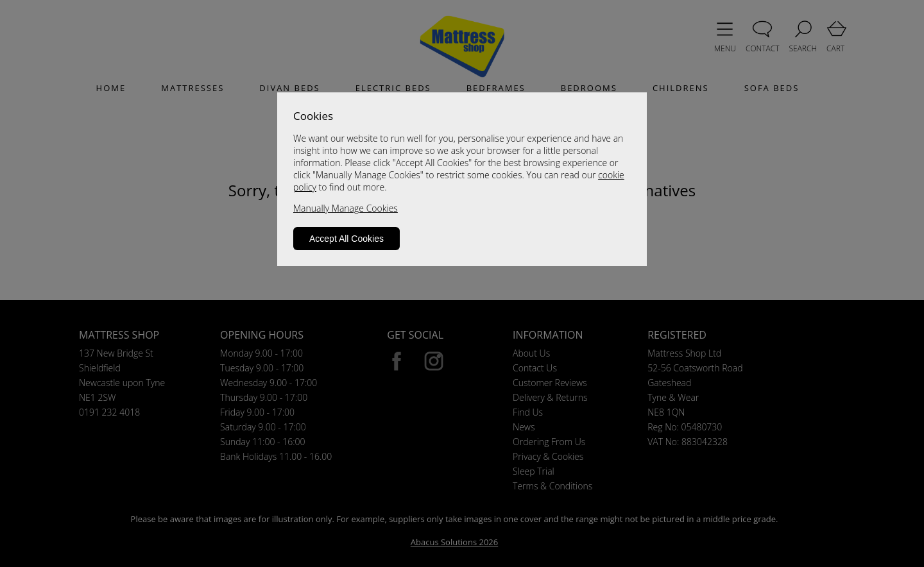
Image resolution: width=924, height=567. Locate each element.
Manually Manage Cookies (346, 208)
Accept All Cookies (346, 239)
